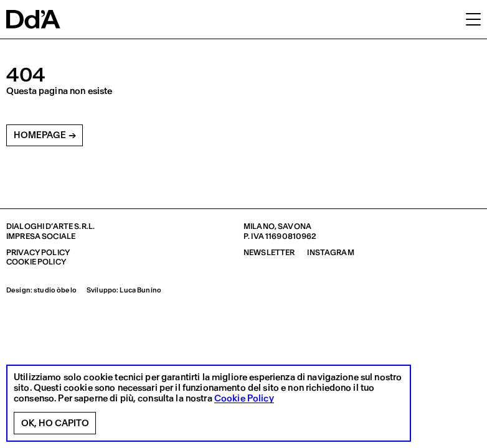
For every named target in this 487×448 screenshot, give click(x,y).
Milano (259, 226)
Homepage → (45, 135)
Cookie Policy (244, 399)
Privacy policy (38, 252)
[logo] (33, 19)
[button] (473, 19)
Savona (295, 226)
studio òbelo (55, 290)
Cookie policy (36, 262)
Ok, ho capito (55, 423)
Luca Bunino (140, 290)
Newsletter (269, 252)
